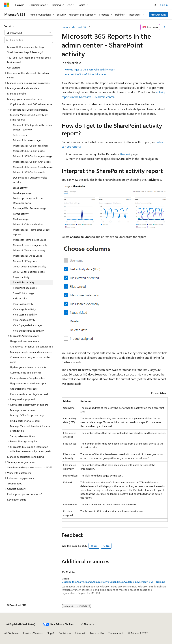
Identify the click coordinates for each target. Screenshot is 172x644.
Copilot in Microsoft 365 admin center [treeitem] (31, 104)
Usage (124, 154)
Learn (65, 27)
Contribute (65, 633)
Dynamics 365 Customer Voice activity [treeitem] (30, 180)
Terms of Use (97, 633)
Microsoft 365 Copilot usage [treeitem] (29, 151)
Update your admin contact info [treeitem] (28, 367)
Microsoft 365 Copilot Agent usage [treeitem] (33, 156)
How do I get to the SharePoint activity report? (90, 69)
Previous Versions (33, 633)
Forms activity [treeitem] (21, 214)
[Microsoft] (7, 5)
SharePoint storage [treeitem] (23, 293)
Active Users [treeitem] (20, 135)
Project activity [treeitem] (21, 277)
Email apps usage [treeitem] (22, 193)
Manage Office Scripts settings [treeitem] (27, 415)
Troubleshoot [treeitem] (14, 483)
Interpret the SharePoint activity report (86, 74)
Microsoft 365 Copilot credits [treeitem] (29, 172)
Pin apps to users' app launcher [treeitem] (27, 378)
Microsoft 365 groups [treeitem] (25, 261)
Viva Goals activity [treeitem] (23, 304)
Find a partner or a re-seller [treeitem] (25, 421)
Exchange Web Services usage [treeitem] (30, 208)
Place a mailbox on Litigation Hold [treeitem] (29, 394)
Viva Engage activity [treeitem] (24, 320)
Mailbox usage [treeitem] (21, 219)
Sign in (164, 5)
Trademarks (115, 633)
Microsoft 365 (79, 27)
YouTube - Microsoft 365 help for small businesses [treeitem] (29, 60)
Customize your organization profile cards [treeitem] (30, 360)
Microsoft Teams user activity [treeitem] (29, 250)
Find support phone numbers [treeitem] (23, 494)
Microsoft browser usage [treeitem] (27, 140)
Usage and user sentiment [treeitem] (25, 341)
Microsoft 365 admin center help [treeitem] (25, 47)
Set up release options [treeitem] (22, 436)
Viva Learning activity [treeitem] (25, 315)
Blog (49, 633)
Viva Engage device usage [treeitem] (27, 325)
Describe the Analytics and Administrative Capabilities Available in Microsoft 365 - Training (113, 582)
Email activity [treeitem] (20, 188)
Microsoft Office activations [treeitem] (28, 224)
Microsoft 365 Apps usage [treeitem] (28, 256)
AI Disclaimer (12, 633)
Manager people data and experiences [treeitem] (31, 352)
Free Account (158, 15)
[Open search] (155, 5)
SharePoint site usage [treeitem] (25, 288)
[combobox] (29, 33)
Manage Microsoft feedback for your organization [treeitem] (30, 428)
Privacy (79, 633)
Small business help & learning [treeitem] (24, 52)
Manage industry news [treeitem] (23, 410)
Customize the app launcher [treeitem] (26, 373)
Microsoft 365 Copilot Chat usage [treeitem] (32, 162)
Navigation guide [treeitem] (17, 500)
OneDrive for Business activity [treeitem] (30, 266)
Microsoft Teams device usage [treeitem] (30, 240)
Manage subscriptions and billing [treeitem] (25, 457)
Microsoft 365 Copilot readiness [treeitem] (31, 146)
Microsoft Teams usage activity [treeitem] (30, 245)
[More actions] (165, 27)
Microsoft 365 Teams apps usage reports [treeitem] (31, 232)
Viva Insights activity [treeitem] (24, 309)
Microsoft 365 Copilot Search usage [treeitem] (33, 167)
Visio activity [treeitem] (20, 298)
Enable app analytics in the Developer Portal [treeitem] (28, 201)
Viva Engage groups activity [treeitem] (28, 331)
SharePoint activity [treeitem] (24, 282)
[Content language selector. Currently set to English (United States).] (21, 624)
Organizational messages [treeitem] (24, 389)
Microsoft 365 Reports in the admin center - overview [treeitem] (33, 127)
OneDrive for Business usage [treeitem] (29, 272)
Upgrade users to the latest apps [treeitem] (28, 383)
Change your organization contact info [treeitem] (32, 346)
